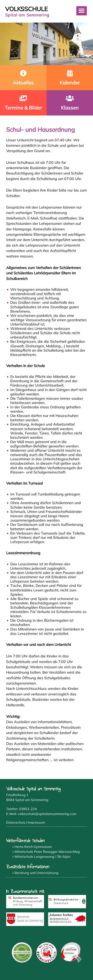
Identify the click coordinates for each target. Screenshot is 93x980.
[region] (46, 44)
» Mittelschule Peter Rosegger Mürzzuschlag (46, 852)
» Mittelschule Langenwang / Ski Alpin (41, 856)
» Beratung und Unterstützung (35, 873)
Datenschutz (16, 822)
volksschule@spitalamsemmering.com (47, 814)
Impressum (36, 822)
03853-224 (28, 809)
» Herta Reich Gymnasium (32, 847)
